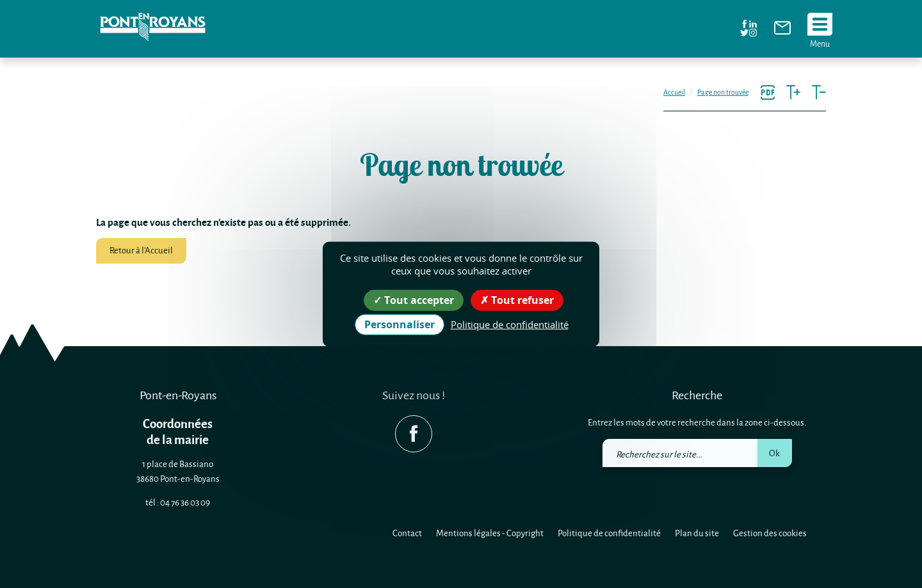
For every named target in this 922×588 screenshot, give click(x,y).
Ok (774, 453)
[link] (782, 31)
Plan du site (697, 533)
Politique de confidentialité (609, 533)
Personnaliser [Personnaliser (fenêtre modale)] (400, 324)
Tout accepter (414, 299)
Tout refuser (517, 299)
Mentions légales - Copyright (490, 533)
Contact (407, 533)
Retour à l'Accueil (141, 250)
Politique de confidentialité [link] (510, 324)
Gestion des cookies (770, 533)
